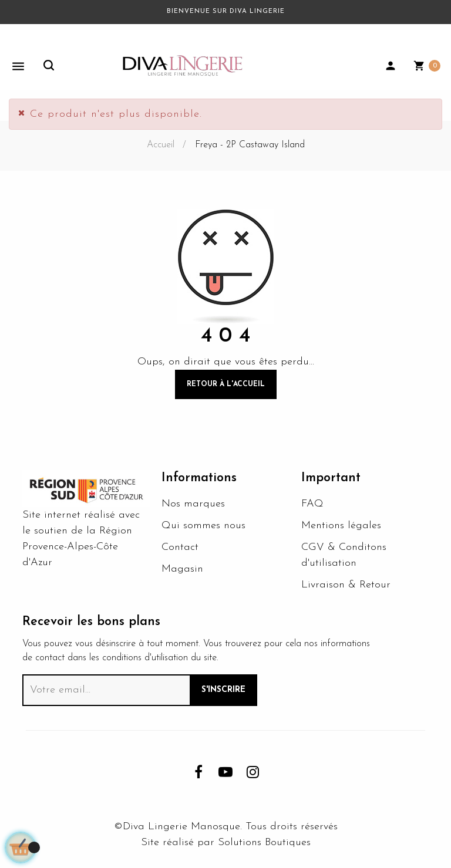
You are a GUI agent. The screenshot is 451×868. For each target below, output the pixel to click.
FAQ (312, 504)
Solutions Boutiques (264, 842)
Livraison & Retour (346, 585)
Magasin (182, 569)
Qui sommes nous (203, 526)
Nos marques (193, 504)
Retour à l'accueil (226, 384)
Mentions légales (341, 526)
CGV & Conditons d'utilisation (344, 555)
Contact (180, 547)
